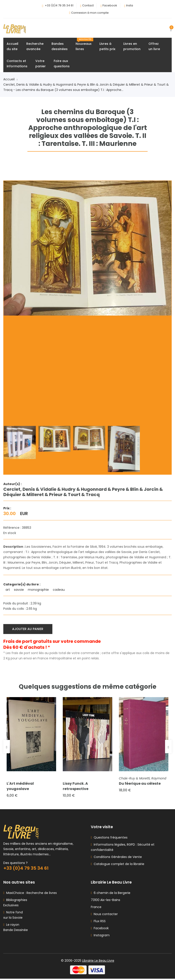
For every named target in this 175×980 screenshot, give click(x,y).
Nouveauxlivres (84, 45)
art (8, 590)
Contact (88, 5)
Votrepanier (41, 64)
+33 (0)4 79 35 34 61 (59, 5)
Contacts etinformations (17, 64)
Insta (130, 5)
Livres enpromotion (132, 47)
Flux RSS (98, 922)
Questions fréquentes (110, 839)
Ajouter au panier (28, 629)
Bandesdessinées (60, 47)
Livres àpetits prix (107, 47)
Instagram (100, 937)
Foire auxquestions (62, 64)
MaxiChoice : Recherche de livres (31, 894)
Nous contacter (104, 915)
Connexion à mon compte (90, 13)
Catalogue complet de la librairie (118, 865)
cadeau (59, 590)
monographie (39, 590)
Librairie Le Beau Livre (98, 962)
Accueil (10, 80)
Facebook (110, 5)
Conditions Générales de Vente (117, 858)
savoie (19, 590)
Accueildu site (12, 47)
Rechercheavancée (35, 47)
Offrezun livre (154, 47)
